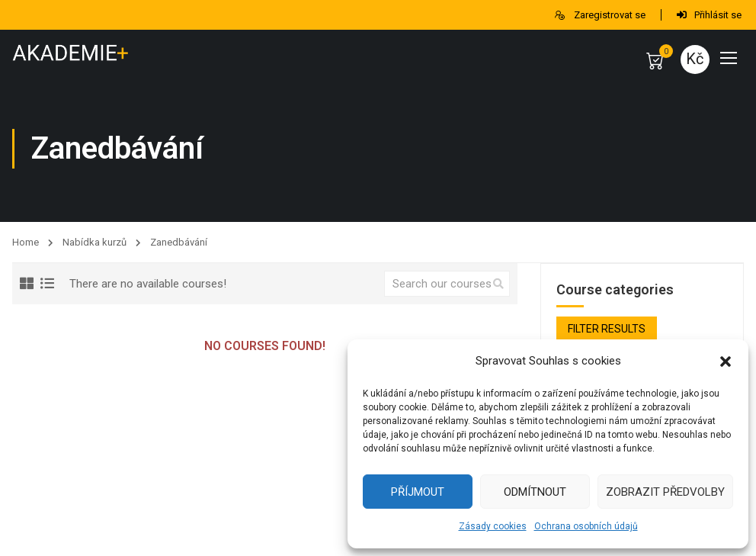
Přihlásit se (709, 15)
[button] (726, 362)
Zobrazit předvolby (665, 492)
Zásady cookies (493, 526)
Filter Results (607, 329)
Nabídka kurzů (94, 242)
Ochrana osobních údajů (586, 526)
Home (26, 242)
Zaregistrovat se (599, 15)
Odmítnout (535, 492)
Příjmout (418, 492)
